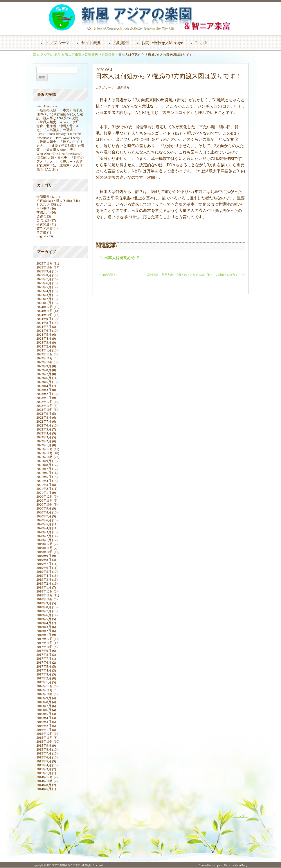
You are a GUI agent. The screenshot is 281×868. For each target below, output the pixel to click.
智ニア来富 (45, 228)
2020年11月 (45, 501)
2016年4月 (44, 718)
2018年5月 (44, 619)
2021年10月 (45, 457)
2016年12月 (45, 686)
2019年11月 (45, 548)
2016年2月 (44, 726)
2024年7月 (44, 327)
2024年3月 (44, 342)
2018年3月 (44, 627)
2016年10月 (45, 694)
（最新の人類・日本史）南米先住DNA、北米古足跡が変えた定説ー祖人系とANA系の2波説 (60, 114)
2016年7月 (44, 706)
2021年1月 (44, 493)
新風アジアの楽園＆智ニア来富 (62, 865)
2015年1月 (44, 773)
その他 (41, 232)
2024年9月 (44, 319)
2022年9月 (44, 414)
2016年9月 (44, 698)
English (201, 43)
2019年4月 (44, 576)
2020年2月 (44, 536)
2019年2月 (44, 583)
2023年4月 (44, 386)
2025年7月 (44, 279)
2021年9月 (44, 461)
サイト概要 (91, 43)
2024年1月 (44, 350)
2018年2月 (44, 631)
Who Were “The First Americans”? (59, 154)
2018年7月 (44, 611)
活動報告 (121, 43)
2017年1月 (44, 682)
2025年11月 (45, 263)
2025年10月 (45, 267)
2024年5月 (44, 335)
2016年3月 (44, 722)
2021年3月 (44, 485)
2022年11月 (45, 406)
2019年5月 (44, 572)
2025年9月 (44, 271)
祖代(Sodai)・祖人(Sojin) (54, 201)
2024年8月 (44, 323)
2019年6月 (44, 568)
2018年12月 (45, 591)
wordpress (217, 865)
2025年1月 (44, 303)
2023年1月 (44, 398)
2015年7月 (44, 753)
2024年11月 (45, 311)
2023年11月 (45, 358)
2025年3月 (44, 295)
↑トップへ (241, 816)
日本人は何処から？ (122, 258)
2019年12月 (45, 544)
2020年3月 (44, 532)
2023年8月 (44, 370)
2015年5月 (44, 761)
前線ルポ (43, 212)
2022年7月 (44, 421)
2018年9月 (44, 603)
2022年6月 (44, 425)
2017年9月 (44, 651)
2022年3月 (44, 437)
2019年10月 (45, 552)
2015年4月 (44, 765)
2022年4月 (44, 433)
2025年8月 (44, 275)
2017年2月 (44, 678)
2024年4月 (44, 339)
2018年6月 (44, 615)
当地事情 (43, 209)
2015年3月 (44, 769)
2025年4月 (44, 291)
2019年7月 (44, 564)
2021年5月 (44, 477)
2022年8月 (44, 418)
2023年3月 (44, 390)
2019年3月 (44, 580)
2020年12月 (45, 497)
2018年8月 (44, 607)
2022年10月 (45, 410)
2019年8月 (44, 560)
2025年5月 (44, 287)
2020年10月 (45, 504)
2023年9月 (44, 366)
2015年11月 (45, 738)
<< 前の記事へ (108, 275)
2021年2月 (44, 489)
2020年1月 (44, 540)
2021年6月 (44, 473)
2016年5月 (44, 714)
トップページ (57, 43)
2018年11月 (45, 595)
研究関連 (43, 224)
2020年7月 (44, 516)
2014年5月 (44, 789)
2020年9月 (44, 508)
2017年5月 (44, 666)
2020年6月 (44, 520)
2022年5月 (44, 429)
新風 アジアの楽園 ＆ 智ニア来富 (57, 55)
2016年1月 (44, 730)
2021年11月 (45, 453)
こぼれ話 (43, 220)
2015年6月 (44, 757)
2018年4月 (44, 623)
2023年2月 (44, 394)
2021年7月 (44, 469)
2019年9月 (44, 556)
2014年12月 (45, 777)
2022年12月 (45, 402)
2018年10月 (45, 599)
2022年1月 (44, 445)
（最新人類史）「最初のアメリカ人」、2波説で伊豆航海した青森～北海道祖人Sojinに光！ (60, 146)
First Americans (47, 106)
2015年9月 (44, 746)
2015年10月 (45, 742)
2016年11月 (45, 690)
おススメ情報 (46, 205)
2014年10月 (45, 781)
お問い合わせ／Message (162, 43)
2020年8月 (44, 512)
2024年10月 (45, 315)
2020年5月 (44, 524)
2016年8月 (44, 702)
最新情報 (108, 55)
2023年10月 (45, 362)
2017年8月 (44, 655)
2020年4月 (44, 528)
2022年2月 (44, 441)
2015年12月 (45, 734)
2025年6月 (44, 283)
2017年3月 (44, 674)
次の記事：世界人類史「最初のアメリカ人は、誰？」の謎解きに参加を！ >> (196, 275)
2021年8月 (44, 465)
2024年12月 (45, 307)
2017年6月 (44, 663)
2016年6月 (44, 710)
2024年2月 (44, 346)
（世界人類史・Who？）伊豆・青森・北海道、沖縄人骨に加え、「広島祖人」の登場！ (59, 126)
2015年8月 (44, 749)
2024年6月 (44, 331)
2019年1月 (44, 587)
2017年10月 (45, 647)
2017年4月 (44, 670)
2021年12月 (45, 449)
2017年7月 (44, 659)
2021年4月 (44, 481)
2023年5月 (44, 382)
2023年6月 (44, 378)
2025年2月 (44, 299)
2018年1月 (44, 635)
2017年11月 (45, 643)
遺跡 (40, 216)
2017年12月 (45, 639)
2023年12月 (45, 354)
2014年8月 (44, 785)
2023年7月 (44, 374)
